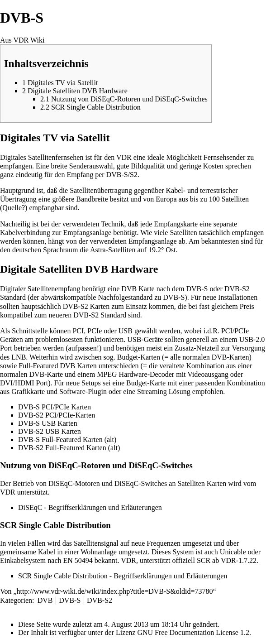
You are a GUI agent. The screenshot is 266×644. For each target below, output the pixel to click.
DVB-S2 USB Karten (50, 431)
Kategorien (16, 600)
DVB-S (70, 600)
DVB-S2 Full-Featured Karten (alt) (69, 448)
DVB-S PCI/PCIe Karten (55, 407)
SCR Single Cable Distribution (63, 576)
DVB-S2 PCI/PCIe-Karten (57, 415)
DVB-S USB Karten (48, 423)
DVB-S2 (100, 600)
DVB (45, 600)
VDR (124, 157)
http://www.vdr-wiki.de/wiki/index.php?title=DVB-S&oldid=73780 (115, 591)
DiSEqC (30, 507)
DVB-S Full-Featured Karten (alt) (67, 440)
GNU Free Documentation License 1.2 (193, 632)
